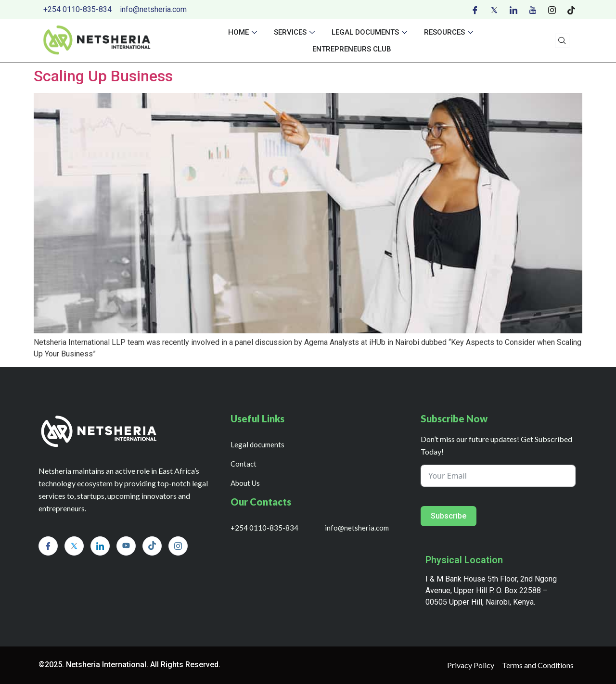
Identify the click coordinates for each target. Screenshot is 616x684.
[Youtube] (533, 10)
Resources (450, 32)
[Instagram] (552, 10)
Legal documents (371, 32)
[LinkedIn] (513, 10)
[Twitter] (494, 10)
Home (244, 32)
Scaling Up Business (103, 76)
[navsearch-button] (562, 41)
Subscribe (449, 516)
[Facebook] (475, 10)
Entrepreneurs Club (352, 49)
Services (295, 32)
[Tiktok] (571, 10)
